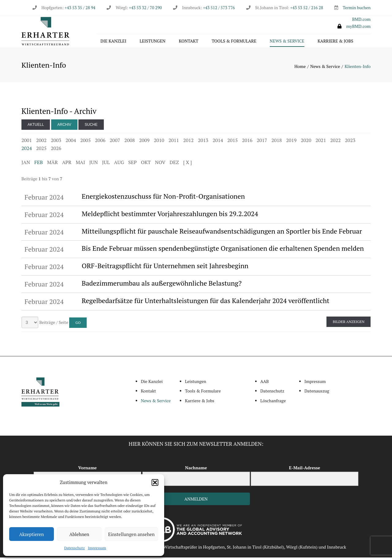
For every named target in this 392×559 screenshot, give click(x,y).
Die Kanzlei (113, 42)
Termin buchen (357, 8)
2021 (321, 142)
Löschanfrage (273, 402)
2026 (56, 150)
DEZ (174, 164)
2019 (291, 142)
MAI (80, 164)
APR (67, 164)
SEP (132, 164)
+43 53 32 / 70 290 (145, 8)
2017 (262, 142)
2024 (27, 150)
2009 (144, 142)
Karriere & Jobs (335, 42)
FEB (39, 164)
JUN (94, 164)
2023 (350, 142)
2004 (71, 142)
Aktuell (36, 126)
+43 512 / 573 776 (219, 8)
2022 (335, 142)
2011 (174, 142)
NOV (160, 164)
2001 (27, 142)
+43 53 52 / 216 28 (307, 8)
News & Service (287, 42)
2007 (115, 142)
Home (300, 68)
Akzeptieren (32, 534)
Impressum (97, 548)
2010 (159, 142)
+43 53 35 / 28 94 (79, 8)
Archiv (64, 126)
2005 (85, 142)
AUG (119, 164)
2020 (306, 142)
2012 (188, 142)
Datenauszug (317, 393)
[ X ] (187, 164)
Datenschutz (75, 548)
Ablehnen (79, 534)
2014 (218, 142)
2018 (277, 142)
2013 (203, 142)
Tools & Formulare (234, 42)
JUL (106, 164)
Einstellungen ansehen (131, 534)
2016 (247, 142)
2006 (100, 142)
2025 (41, 150)
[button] (155, 482)
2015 (232, 142)
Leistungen (153, 42)
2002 (41, 142)
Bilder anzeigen (349, 323)
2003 (56, 142)
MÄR (53, 164)
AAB (265, 383)
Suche (91, 126)
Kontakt (189, 42)
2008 (130, 142)
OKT (146, 164)
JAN (26, 164)
